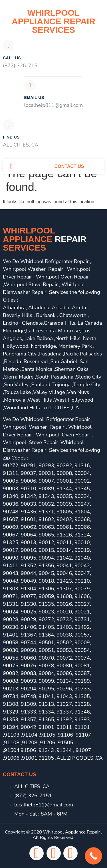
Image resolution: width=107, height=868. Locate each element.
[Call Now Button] (93, 856)
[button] (11, 166)
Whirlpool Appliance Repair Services (53, 21)
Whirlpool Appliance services (45, 239)
